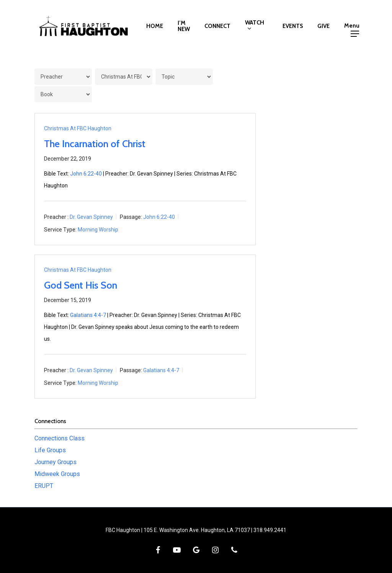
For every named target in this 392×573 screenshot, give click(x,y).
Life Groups (50, 450)
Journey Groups (56, 462)
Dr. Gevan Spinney (91, 217)
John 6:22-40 (86, 174)
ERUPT (44, 486)
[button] (355, 26)
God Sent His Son (81, 285)
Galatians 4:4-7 (88, 315)
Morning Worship (98, 230)
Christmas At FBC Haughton (78, 128)
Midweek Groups (57, 474)
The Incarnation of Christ (95, 144)
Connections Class (60, 438)
